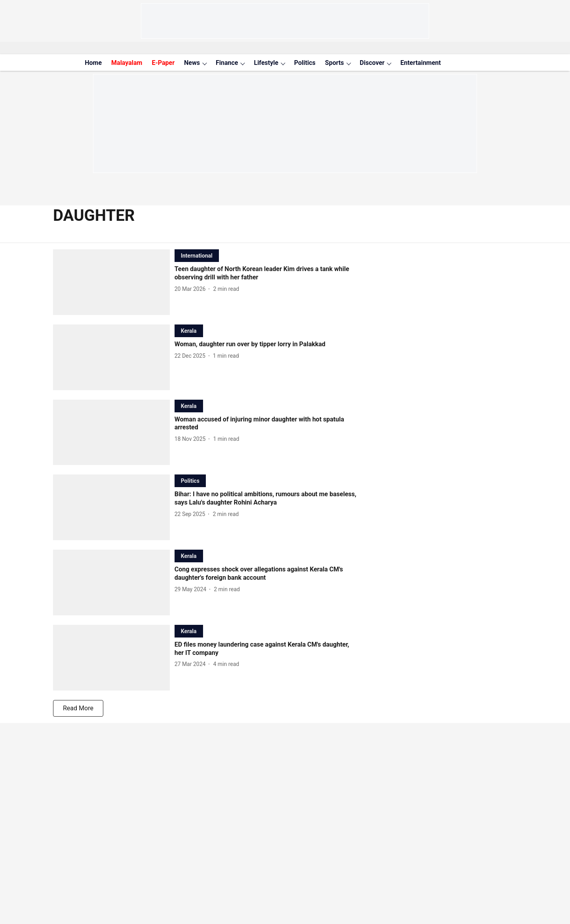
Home (93, 63)
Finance (227, 63)
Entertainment (420, 63)
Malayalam (127, 63)
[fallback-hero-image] (114, 282)
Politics (305, 63)
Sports (334, 63)
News (192, 63)
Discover (372, 63)
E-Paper (163, 63)
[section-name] (197, 255)
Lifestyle (266, 63)
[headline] (266, 273)
